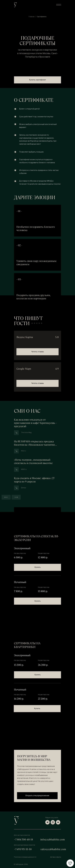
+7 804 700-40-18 (23, 839)
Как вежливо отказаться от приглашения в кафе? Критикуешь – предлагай (35, 423)
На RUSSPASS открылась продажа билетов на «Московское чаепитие (35, 443)
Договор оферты (56, 857)
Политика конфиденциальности (25, 857)
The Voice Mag (26, 433)
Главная (32, 17)
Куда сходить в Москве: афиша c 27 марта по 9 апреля (34, 480)
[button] (59, 5)
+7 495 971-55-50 (23, 849)
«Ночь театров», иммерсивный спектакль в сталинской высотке (33, 461)
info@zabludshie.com (53, 839)
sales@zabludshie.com (53, 849)
